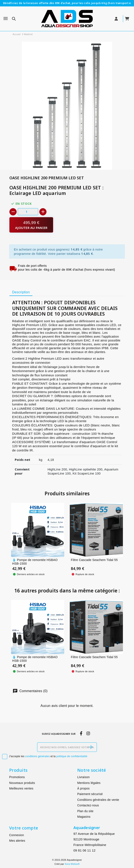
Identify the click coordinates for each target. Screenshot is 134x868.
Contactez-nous (88, 805)
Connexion (17, 835)
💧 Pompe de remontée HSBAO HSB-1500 (35, 562)
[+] (43, 212)
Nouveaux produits (22, 783)
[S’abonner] (91, 747)
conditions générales (37, 756)
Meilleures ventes (21, 788)
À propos (83, 788)
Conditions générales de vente (98, 800)
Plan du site (85, 811)
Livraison (83, 777)
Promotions (17, 777)
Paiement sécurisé (90, 794)
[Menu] (6, 19)
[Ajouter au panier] (31, 225)
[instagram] (88, 733)
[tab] (21, 292)
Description (21, 292)
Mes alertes (17, 841)
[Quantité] (28, 212)
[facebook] (81, 733)
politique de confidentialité (72, 756)
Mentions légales (89, 783)
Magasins (84, 817)
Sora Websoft (72, 864)
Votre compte (24, 828)
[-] (13, 212)
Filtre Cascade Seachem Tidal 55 (94, 560)
